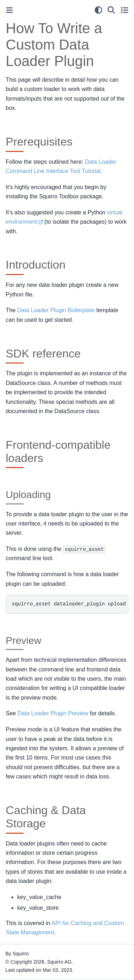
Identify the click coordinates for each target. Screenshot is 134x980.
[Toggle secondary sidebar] (125, 10)
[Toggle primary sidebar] (9, 10)
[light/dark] (98, 10)
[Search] (111, 10)
